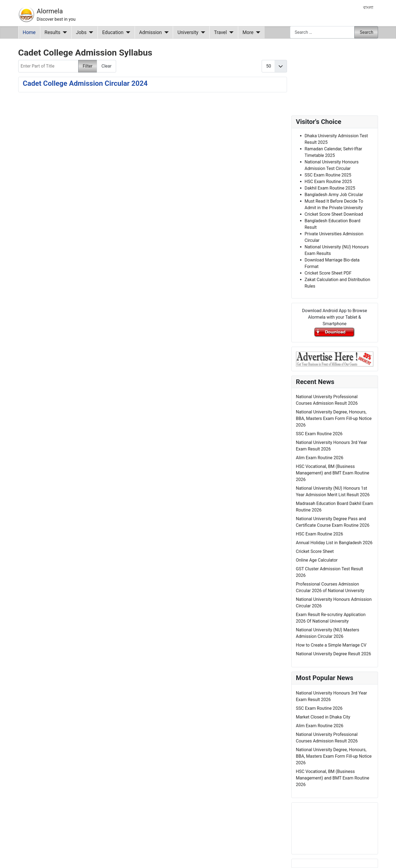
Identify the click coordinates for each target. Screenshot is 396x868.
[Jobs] (90, 32)
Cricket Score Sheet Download (334, 214)
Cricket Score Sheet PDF (328, 273)
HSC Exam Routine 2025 (328, 182)
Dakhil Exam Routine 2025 (330, 188)
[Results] (64, 32)
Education (113, 32)
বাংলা (368, 7)
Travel (220, 32)
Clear (106, 66)
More (248, 32)
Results (52, 32)
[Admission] (165, 32)
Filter (88, 66)
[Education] (127, 32)
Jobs (81, 32)
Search (366, 32)
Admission (151, 32)
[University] (202, 32)
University (188, 32)
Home (29, 32)
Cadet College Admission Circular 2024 (85, 83)
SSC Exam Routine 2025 (328, 175)
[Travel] (230, 32)
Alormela (50, 11)
